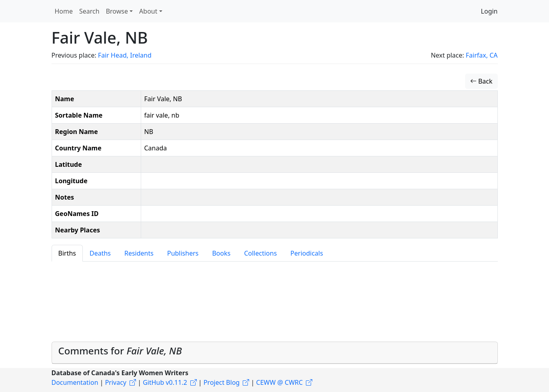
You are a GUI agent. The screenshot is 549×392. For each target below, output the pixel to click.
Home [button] (64, 11)
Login (489, 11)
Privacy (116, 382)
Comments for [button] (120, 351)
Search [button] (89, 11)
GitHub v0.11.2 (165, 382)
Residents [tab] (139, 253)
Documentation (75, 382)
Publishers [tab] (183, 253)
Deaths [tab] (100, 253)
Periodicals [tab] (307, 253)
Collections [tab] (260, 253)
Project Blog (222, 382)
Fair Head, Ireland (125, 55)
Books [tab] (221, 253)
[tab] (275, 353)
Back (481, 81)
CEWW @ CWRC (280, 382)
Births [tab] (67, 253)
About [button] (148, 11)
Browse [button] (117, 11)
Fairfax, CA (482, 55)
